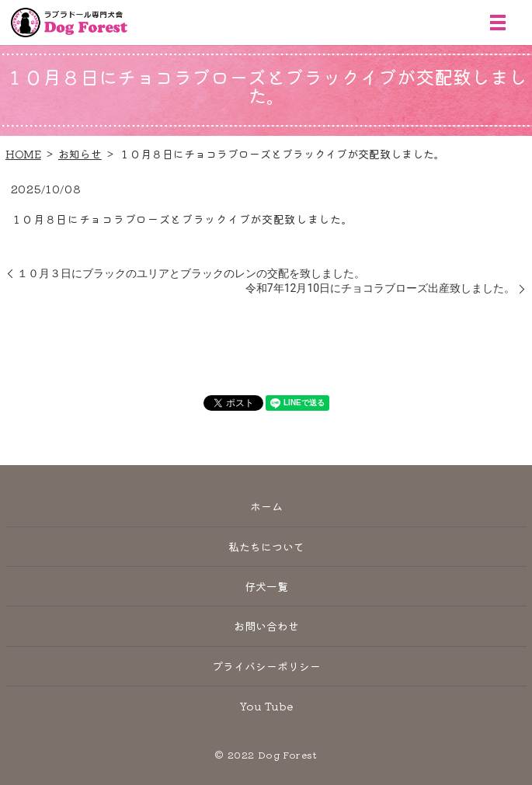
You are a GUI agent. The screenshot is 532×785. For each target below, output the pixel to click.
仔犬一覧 (266, 586)
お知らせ (80, 154)
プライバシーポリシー (266, 666)
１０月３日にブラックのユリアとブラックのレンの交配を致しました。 (191, 273)
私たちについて (266, 547)
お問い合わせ (266, 626)
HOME (23, 154)
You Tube (266, 706)
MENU (498, 23)
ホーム (266, 506)
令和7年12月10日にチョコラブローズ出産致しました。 (380, 288)
